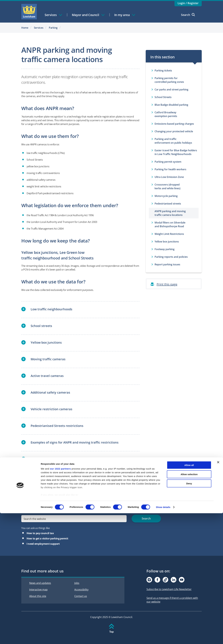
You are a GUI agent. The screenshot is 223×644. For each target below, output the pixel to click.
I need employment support (43, 544)
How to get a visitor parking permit (47, 538)
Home (25, 28)
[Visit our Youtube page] (182, 580)
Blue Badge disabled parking (171, 105)
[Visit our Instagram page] (149, 580)
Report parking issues (167, 264)
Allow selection (189, 605)
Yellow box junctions (167, 242)
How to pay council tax (40, 533)
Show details (163, 638)
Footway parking (165, 249)
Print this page (167, 284)
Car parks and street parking (171, 89)
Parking (53, 28)
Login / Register (188, 3)
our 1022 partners (60, 600)
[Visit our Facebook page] (157, 580)
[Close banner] (218, 593)
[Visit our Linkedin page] (174, 580)
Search (188, 15)
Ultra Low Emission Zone (169, 177)
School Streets (163, 97)
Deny (189, 614)
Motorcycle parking (166, 196)
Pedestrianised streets (168, 204)
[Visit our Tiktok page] (165, 580)
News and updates (40, 583)
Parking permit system (168, 162)
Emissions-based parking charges (174, 124)
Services (39, 28)
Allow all (189, 596)
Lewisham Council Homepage (29, 12)
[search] (74, 519)
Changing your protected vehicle (174, 131)
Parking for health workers (170, 169)
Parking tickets (163, 71)
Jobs (77, 583)
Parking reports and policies (171, 257)
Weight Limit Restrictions (169, 234)
